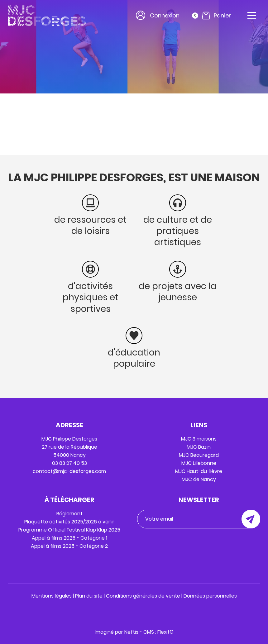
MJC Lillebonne (199, 463)
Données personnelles (210, 596)
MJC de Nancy (199, 479)
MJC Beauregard (199, 455)
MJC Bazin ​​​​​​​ (199, 447)
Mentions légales (52, 596)
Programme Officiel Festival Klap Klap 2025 (69, 530)
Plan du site (89, 596)
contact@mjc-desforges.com (69, 471)
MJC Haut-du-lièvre (199, 471)
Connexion (165, 15)
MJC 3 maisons (199, 439)
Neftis (131, 632)
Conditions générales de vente (143, 596)
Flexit (163, 632)
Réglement (69, 514)
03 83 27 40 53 (69, 463)
